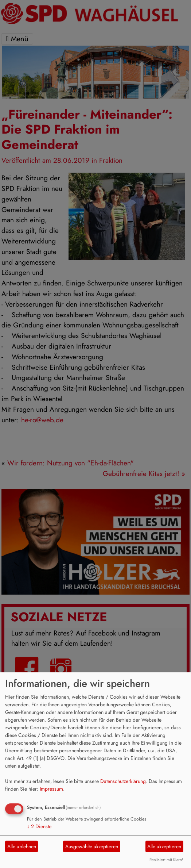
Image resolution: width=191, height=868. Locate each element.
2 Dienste (39, 826)
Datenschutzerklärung (123, 781)
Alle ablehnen (22, 846)
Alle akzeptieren (164, 846)
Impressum (51, 789)
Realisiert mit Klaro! (166, 860)
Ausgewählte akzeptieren (92, 846)
